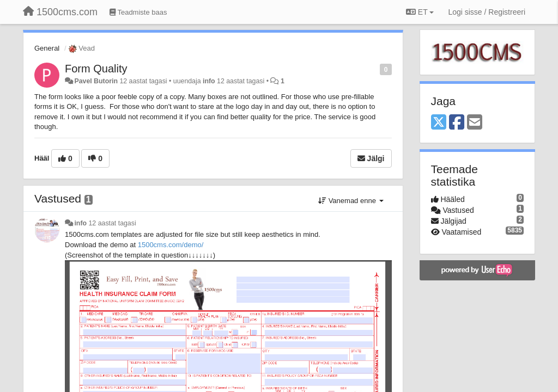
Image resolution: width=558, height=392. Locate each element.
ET (420, 12)
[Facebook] (457, 123)
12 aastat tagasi (113, 223)
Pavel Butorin (96, 81)
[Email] (475, 123)
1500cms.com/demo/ (171, 245)
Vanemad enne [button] (351, 201)
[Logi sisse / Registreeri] (487, 12)
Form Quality (96, 69)
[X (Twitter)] (439, 123)
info (209, 81)
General (47, 48)
